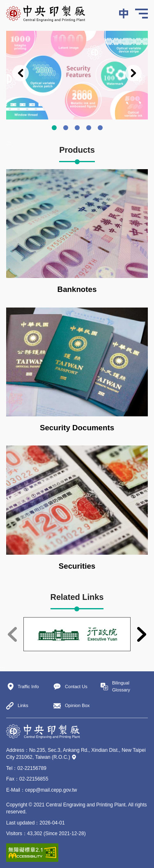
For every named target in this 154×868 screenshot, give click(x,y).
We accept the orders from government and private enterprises (77, 128)
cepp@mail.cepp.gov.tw (51, 790)
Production (66, 128)
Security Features (54, 128)
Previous (21, 73)
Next (133, 73)
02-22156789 (32, 768)
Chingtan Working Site (100, 128)
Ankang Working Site (89, 128)
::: (8, 4)
